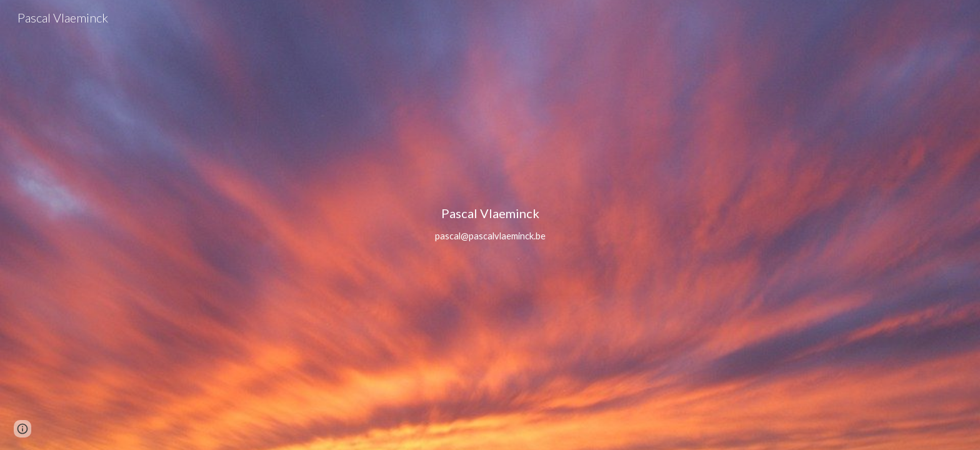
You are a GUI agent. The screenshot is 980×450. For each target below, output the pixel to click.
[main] (490, 225)
